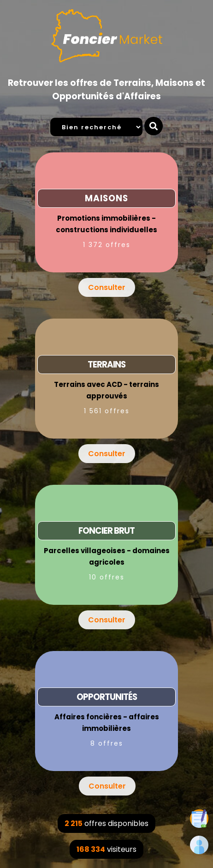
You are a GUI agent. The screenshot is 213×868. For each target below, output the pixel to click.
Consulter (107, 287)
